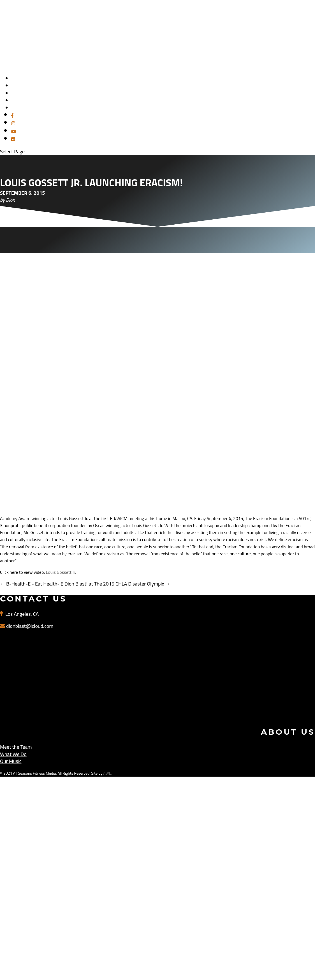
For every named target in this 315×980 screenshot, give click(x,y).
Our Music (11, 761)
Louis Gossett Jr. (61, 572)
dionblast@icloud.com (30, 626)
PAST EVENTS (24, 108)
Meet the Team (16, 747)
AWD (107, 773)
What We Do (13, 754)
